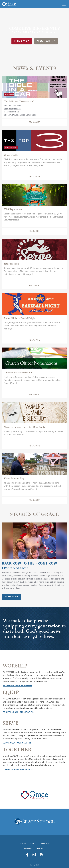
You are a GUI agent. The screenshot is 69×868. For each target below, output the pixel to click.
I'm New (28, 848)
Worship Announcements (17, 686)
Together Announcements (18, 769)
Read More (35, 122)
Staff (23, 843)
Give (32, 843)
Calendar (44, 843)
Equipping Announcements (18, 712)
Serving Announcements (17, 743)
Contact (40, 848)
